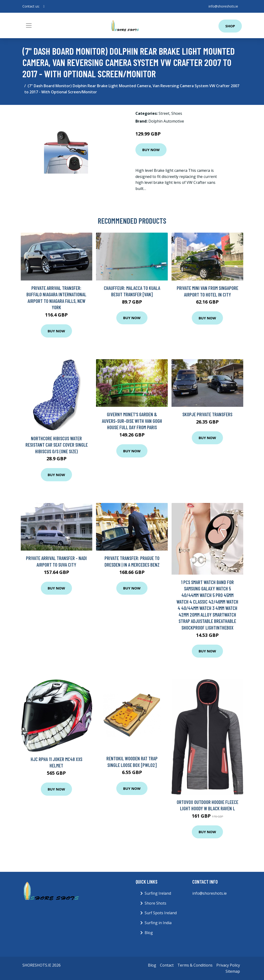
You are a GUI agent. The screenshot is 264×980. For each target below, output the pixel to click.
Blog (149, 933)
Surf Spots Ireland (161, 913)
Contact (167, 965)
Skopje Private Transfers (207, 414)
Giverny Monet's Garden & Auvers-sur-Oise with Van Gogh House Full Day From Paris (132, 421)
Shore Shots (155, 903)
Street (164, 113)
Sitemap (233, 971)
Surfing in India (158, 923)
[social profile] (44, 6)
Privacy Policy (228, 965)
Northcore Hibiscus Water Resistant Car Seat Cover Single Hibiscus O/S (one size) (57, 445)
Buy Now (151, 150)
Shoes (177, 113)
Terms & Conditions (195, 965)
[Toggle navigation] (29, 25)
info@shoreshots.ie (223, 6)
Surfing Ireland (158, 893)
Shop (230, 26)
